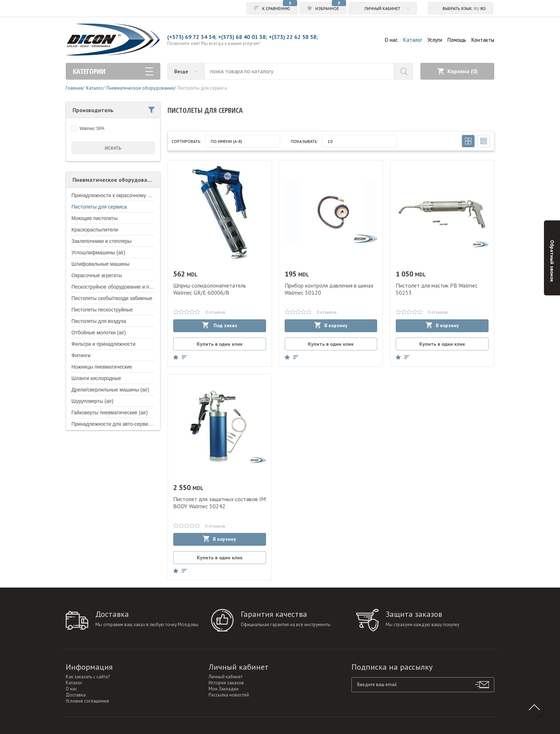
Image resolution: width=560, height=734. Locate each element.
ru (477, 8)
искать (113, 148)
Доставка (76, 695)
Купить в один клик (220, 344)
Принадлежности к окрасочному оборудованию (126, 195)
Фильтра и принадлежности (103, 344)
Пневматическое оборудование (115, 180)
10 (330, 141)
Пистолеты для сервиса (99, 207)
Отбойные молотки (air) (99, 333)
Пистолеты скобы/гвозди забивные (112, 298)
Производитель (114, 110)
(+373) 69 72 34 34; (192, 37)
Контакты (483, 40)
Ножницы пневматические (102, 367)
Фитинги (81, 355)
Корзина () (457, 71)
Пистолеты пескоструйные (102, 310)
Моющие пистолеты (94, 218)
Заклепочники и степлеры (101, 241)
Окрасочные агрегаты (97, 275)
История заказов (226, 683)
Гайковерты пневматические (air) (110, 413)
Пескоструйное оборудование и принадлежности (128, 287)
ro (483, 8)
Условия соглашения (87, 701)
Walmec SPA (92, 129)
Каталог (413, 40)
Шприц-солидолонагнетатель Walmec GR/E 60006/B (210, 289)
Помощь (457, 40)
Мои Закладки (224, 689)
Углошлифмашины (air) (98, 253)
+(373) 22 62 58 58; (293, 37)
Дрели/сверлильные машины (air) (110, 390)
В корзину (331, 325)
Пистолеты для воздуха (99, 321)
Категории (113, 71)
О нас (391, 40)
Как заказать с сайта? (88, 677)
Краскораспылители (95, 230)
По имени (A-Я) (226, 141)
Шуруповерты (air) (92, 401)
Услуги (435, 40)
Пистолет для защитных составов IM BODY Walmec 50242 (219, 503)
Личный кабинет (226, 677)
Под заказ (220, 325)
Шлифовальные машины (100, 264)
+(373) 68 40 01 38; (242, 37)
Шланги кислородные (96, 378)
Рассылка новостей (229, 695)
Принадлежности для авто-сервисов (114, 424)
